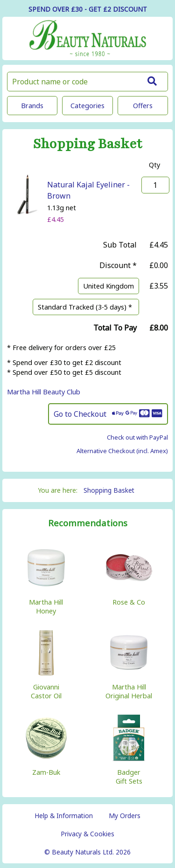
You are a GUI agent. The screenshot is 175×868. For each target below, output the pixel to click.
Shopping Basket (109, 490)
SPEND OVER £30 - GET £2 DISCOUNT (88, 9)
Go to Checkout (108, 414)
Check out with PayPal (137, 437)
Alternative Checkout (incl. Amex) (122, 451)
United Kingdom (108, 286)
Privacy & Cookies (87, 834)
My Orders (125, 816)
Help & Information (64, 816)
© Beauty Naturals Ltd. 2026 (87, 852)
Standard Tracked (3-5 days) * (86, 307)
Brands (32, 106)
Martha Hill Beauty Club (44, 392)
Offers (143, 106)
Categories (87, 106)
